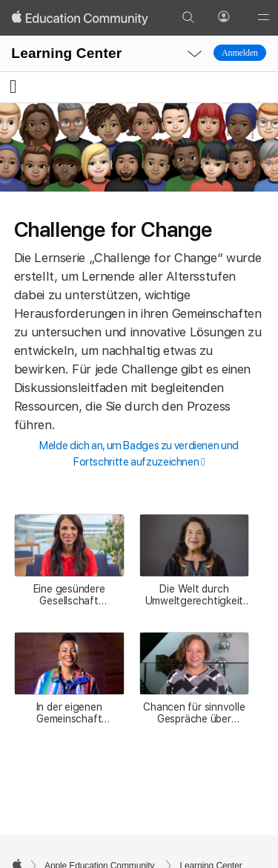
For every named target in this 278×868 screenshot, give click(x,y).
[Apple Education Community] (80, 18)
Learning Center (66, 53)
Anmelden (240, 53)
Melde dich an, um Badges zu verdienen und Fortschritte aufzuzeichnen (139, 454)
